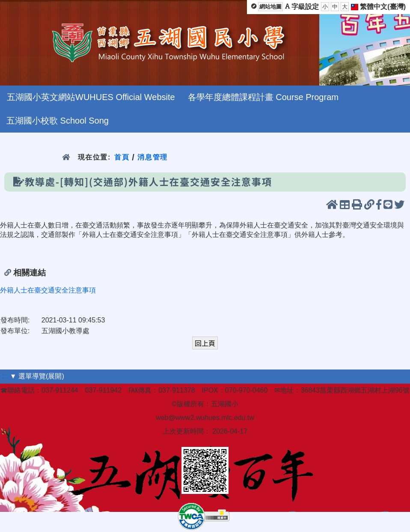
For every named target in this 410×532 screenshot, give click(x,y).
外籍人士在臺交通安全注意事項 (48, 290)
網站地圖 (270, 7)
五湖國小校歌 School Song (58, 121)
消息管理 (153, 157)
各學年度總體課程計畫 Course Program (263, 97)
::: (5, 376)
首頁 (122, 157)
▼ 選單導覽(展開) (37, 376)
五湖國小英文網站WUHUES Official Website (91, 97)
